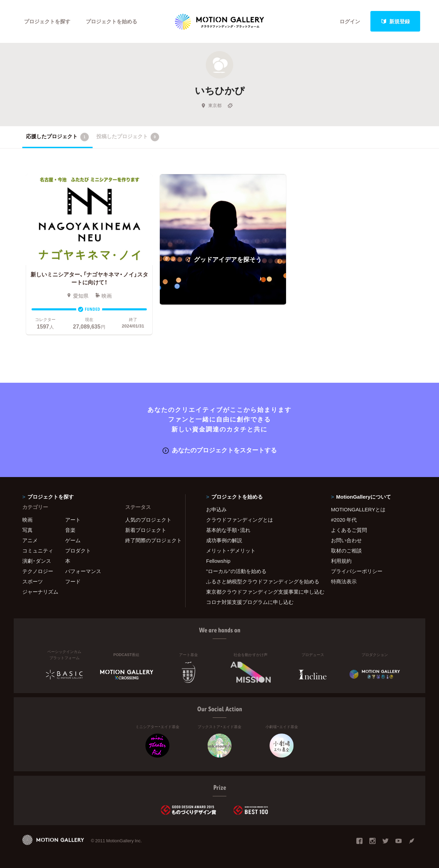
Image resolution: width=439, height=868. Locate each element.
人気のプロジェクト (148, 520)
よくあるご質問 (349, 530)
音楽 (70, 530)
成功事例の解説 (224, 540)
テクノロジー (38, 571)
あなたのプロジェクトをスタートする (220, 450)
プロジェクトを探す (47, 21)
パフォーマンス (83, 571)
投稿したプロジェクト (128, 137)
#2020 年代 (344, 520)
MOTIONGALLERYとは (358, 509)
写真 (27, 530)
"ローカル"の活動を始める (236, 571)
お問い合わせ (346, 540)
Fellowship (218, 561)
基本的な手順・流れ (228, 530)
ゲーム (73, 540)
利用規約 (341, 561)
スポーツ (33, 581)
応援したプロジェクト (57, 137)
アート (73, 520)
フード (73, 581)
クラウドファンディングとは (240, 520)
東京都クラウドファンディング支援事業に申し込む (260, 592)
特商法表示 (344, 581)
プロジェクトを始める (111, 21)
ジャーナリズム (40, 592)
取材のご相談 (346, 550)
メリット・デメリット (231, 550)
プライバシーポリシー (357, 571)
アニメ (30, 540)
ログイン (350, 21)
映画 (27, 520)
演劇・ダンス (37, 561)
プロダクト (78, 550)
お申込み (216, 509)
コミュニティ (38, 550)
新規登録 (395, 21)
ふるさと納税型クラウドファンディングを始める (260, 581)
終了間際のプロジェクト (151, 540)
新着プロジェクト (146, 530)
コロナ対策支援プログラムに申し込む (250, 602)
